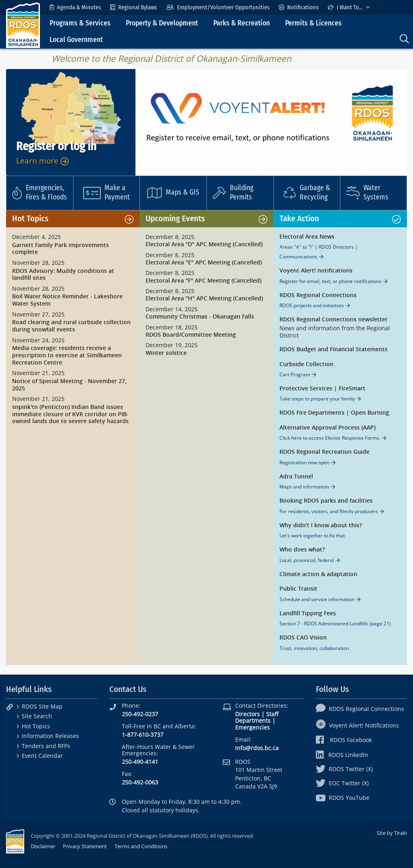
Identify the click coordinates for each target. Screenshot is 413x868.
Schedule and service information (317, 599)
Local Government (76, 40)
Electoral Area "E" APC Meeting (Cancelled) (204, 263)
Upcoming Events (175, 219)
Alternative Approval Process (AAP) (327, 428)
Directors (247, 714)
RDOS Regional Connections (318, 295)
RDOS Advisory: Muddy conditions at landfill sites (63, 275)
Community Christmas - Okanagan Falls (200, 317)
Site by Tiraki (392, 833)
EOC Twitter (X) (342, 783)
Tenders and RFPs (46, 746)
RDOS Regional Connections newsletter (334, 320)
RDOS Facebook (344, 740)
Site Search (37, 716)
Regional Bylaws (133, 7)
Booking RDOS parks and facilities (326, 501)
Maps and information (304, 487)
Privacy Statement (85, 846)
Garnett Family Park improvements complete (60, 249)
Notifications (299, 7)
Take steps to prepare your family (317, 399)
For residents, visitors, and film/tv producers (329, 511)
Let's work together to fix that (312, 536)
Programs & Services (80, 23)
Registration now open (305, 462)
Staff (272, 714)
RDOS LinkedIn (342, 755)
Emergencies (252, 727)
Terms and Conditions (141, 846)
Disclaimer (43, 846)
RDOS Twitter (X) (344, 769)
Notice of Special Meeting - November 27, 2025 (69, 385)
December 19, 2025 (172, 345)
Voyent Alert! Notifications (357, 725)
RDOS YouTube (343, 798)
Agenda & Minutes (75, 7)
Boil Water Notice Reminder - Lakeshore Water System (67, 300)
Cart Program (295, 374)
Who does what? (302, 550)
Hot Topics (30, 219)
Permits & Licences (313, 23)
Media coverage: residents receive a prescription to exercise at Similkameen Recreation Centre (67, 355)
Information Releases (50, 736)
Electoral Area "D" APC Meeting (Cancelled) (204, 244)
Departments (253, 720)
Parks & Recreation (242, 23)
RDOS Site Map (42, 706)
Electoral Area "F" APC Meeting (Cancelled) (203, 281)
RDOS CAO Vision (303, 638)
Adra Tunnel (296, 477)
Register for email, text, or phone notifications (331, 281)
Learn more (42, 160)
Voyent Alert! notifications (316, 271)
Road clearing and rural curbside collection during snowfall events (71, 326)
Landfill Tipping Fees (308, 613)
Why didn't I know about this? (321, 525)
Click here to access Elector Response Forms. (330, 438)
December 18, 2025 (172, 327)
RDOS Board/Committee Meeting (191, 335)
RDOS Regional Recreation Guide (324, 452)
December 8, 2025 (170, 237)
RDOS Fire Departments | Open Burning (334, 413)
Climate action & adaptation (318, 574)
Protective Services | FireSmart (322, 389)
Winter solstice (166, 353)
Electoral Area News (307, 237)
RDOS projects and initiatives (312, 305)
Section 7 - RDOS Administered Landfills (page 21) (335, 624)
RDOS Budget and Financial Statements (334, 349)
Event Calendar (42, 756)
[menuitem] (75, 7)
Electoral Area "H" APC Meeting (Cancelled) (204, 299)
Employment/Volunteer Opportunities (218, 7)
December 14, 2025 (172, 309)
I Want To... (345, 7)
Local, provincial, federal (307, 560)
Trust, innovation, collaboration (314, 648)
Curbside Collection (307, 364)
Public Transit (298, 589)
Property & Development (162, 23)
